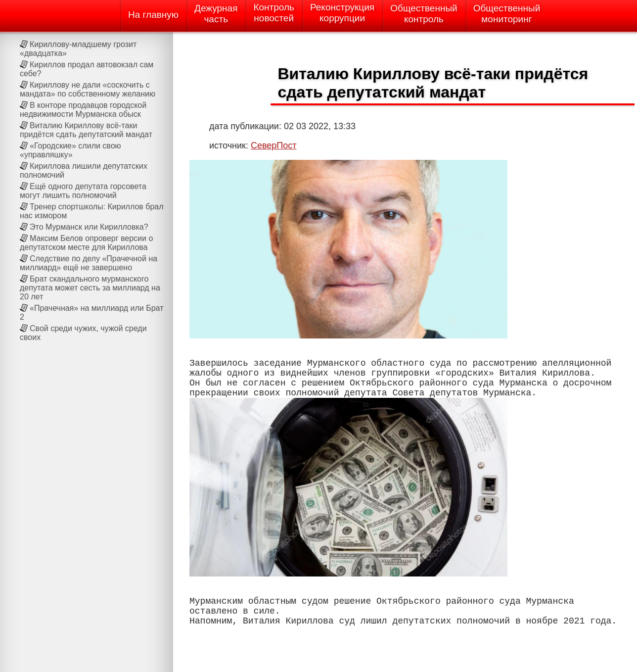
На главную (153, 15)
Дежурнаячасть (216, 14)
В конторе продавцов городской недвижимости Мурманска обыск (83, 110)
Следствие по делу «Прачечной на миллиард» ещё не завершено (89, 263)
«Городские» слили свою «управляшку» (70, 150)
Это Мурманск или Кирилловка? (89, 227)
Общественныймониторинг (507, 14)
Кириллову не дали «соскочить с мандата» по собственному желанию (88, 89)
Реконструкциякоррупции (342, 13)
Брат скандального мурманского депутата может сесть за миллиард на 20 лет (90, 288)
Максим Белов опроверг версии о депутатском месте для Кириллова (86, 243)
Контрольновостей (274, 13)
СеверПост (274, 145)
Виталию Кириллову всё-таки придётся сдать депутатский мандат (86, 130)
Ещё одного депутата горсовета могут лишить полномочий (83, 191)
